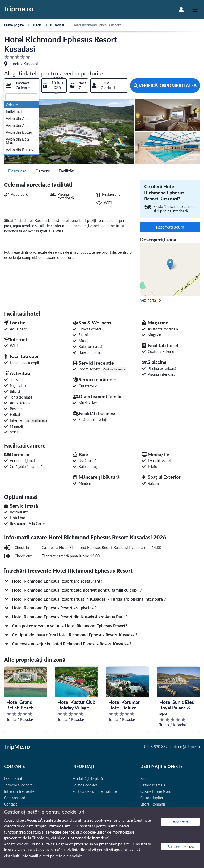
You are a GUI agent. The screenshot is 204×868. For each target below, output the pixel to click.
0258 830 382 (156, 747)
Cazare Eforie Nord (156, 791)
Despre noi (13, 779)
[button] (102, 581)
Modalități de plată (88, 779)
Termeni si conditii (19, 785)
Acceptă (180, 822)
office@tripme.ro (186, 747)
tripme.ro (19, 9)
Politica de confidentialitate (95, 791)
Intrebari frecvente (19, 791)
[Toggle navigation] (195, 9)
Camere (43, 171)
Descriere (18, 171)
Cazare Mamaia (153, 785)
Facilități (67, 171)
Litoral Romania (153, 804)
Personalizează (180, 846)
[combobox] (22, 86)
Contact (10, 804)
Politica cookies (85, 785)
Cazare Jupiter (152, 798)
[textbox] (22, 97)
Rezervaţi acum (170, 227)
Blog (144, 779)
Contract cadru (16, 798)
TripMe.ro (17, 747)
